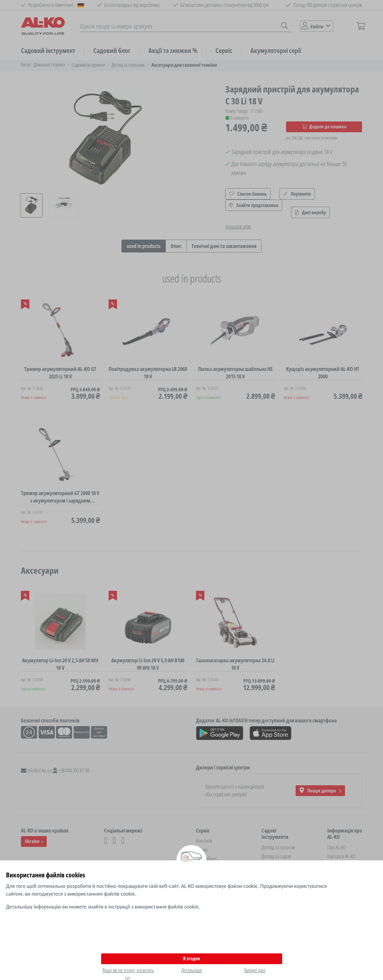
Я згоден (191, 958)
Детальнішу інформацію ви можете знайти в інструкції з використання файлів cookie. (103, 907)
